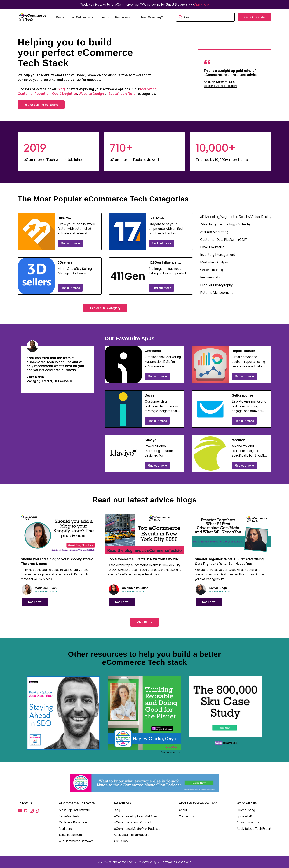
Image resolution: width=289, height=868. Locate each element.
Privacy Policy (147, 862)
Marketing (148, 89)
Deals (60, 17)
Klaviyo (151, 440)
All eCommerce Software (76, 841)
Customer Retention (34, 94)
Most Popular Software (74, 810)
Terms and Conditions (176, 862)
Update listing (246, 816)
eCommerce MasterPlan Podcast (137, 829)
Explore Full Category (105, 308)
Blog (117, 810)
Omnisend (153, 351)
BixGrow (65, 218)
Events (105, 17)
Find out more (70, 243)
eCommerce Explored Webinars (136, 816)
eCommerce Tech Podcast (133, 822)
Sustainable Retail (123, 94)
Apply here (202, 4)
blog (61, 89)
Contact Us (186, 816)
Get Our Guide (254, 17)
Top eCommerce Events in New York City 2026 (144, 559)
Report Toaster (243, 351)
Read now (35, 602)
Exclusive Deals (69, 816)
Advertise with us (248, 822)
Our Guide (121, 841)
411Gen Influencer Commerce (163, 263)
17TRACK (157, 218)
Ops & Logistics (65, 94)
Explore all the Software (41, 105)
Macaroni (239, 440)
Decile (150, 395)
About (183, 810)
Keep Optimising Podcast (131, 835)
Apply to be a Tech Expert (254, 829)
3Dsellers (65, 262)
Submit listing (246, 810)
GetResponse (242, 395)
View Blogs (144, 622)
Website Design (91, 94)
